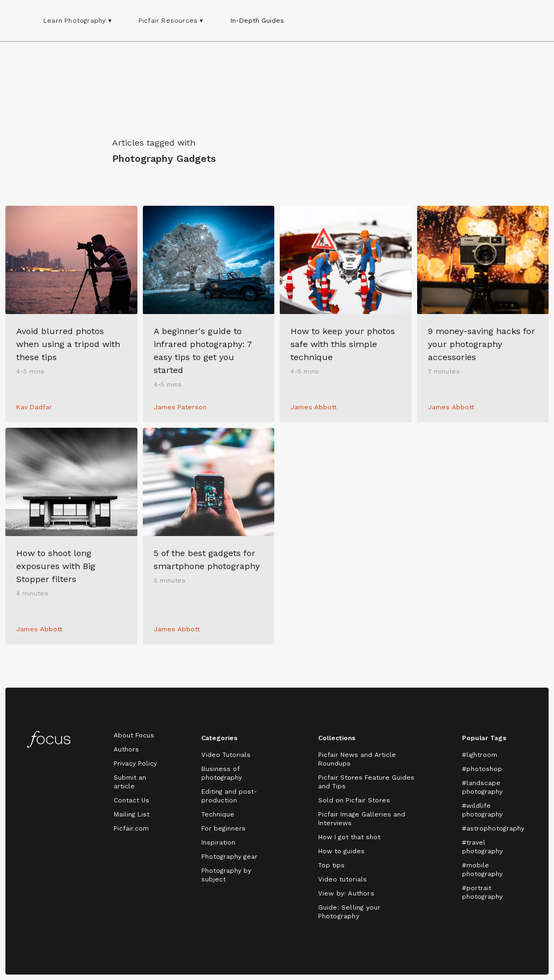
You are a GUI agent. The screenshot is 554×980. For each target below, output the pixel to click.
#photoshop (482, 769)
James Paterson (180, 407)
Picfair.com (131, 828)
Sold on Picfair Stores (354, 800)
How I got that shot (349, 837)
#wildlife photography (482, 810)
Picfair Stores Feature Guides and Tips (366, 782)
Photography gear (229, 857)
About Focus (134, 735)
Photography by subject (226, 875)
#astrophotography (493, 828)
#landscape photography (482, 787)
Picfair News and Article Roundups (357, 759)
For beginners (223, 828)
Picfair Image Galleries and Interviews (362, 819)
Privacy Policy (135, 763)
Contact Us (131, 800)
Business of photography (222, 773)
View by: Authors (346, 893)
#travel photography (482, 847)
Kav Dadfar (34, 407)
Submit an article (130, 782)
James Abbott (314, 407)
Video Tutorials (226, 755)
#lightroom (480, 755)
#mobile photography (482, 870)
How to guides (341, 851)
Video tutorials (342, 879)
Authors (126, 749)
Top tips (331, 865)
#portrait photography (482, 892)
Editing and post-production (229, 796)
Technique (218, 814)
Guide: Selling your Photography (349, 912)
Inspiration (218, 842)
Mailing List (131, 814)
